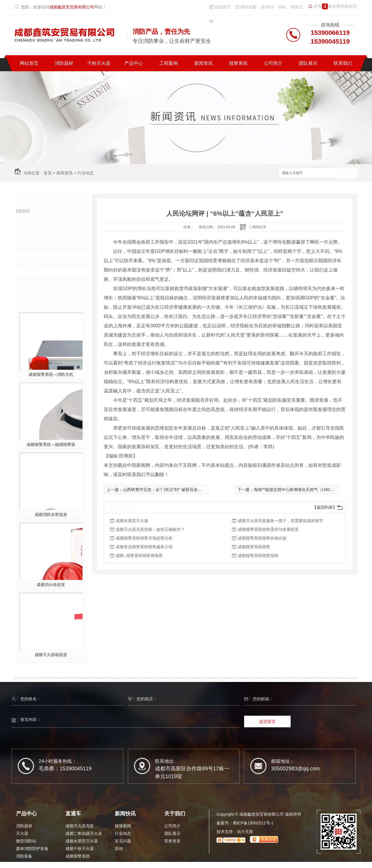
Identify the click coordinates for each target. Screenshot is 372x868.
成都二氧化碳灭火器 (84, 833)
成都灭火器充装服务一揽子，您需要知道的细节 (280, 521)
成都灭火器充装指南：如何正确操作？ (150, 529)
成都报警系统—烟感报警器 (51, 444)
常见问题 (34, 263)
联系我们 (343, 63)
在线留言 (220, 7)
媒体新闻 (34, 226)
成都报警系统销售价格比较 (262, 538)
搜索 (347, 173)
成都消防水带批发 (51, 515)
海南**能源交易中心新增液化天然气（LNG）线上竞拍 (302, 490)
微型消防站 (26, 841)
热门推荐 (34, 300)
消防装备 (24, 856)
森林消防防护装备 (32, 849)
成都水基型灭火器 (132, 521)
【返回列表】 (325, 507)
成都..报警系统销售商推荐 (139, 556)
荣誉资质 (172, 841)
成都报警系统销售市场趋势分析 (144, 538)
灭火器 (22, 833)
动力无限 (245, 832)
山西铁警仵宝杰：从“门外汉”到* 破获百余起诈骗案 (168, 490)
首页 (48, 173)
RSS (268, 7)
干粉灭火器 (99, 63)
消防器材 (64, 63)
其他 (28, 281)
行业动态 (85, 173)
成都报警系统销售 (254, 547)
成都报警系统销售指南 (258, 556)
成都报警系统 (78, 856)
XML (282, 7)
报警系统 (238, 63)
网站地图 (246, 7)
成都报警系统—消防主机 (51, 374)
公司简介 (273, 63)
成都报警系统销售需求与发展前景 (268, 529)
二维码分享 (257, 227)
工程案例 (169, 63)
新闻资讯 (203, 63)
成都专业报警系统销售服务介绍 (144, 547)
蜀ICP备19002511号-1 (253, 823)
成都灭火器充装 (80, 826)
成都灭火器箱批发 (51, 655)
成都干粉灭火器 (80, 849)
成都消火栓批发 (51, 585)
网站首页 (29, 63)
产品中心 (134, 63)
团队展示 (308, 63)
